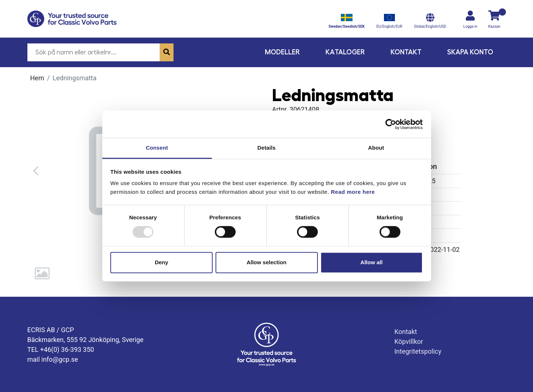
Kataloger (345, 52)
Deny (162, 262)
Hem (37, 78)
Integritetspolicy (418, 351)
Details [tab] (267, 148)
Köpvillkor (409, 341)
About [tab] (376, 148)
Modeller (282, 52)
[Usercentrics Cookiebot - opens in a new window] (391, 124)
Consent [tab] (157, 148)
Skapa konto (470, 52)
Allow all (372, 262)
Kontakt (406, 52)
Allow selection (266, 262)
